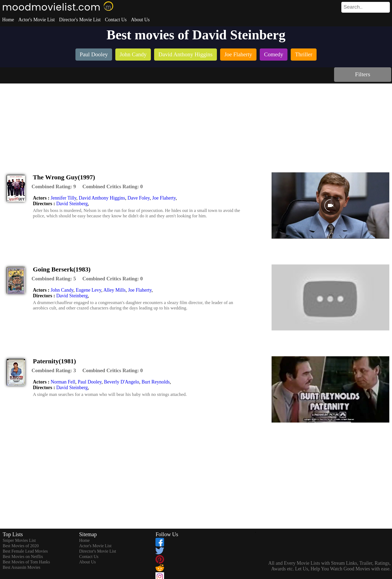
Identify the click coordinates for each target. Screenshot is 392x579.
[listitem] (94, 55)
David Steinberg (72, 204)
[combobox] (353, 7)
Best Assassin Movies (22, 567)
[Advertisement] (196, 124)
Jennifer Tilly (63, 198)
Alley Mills (115, 290)
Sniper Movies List (19, 540)
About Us (140, 20)
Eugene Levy (88, 290)
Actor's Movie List (37, 20)
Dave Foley (138, 198)
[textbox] (353, 7)
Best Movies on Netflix (23, 557)
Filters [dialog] (363, 74)
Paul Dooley (89, 382)
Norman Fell (63, 382)
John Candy (62, 290)
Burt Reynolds (156, 382)
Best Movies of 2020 (21, 546)
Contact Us (116, 20)
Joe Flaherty (164, 198)
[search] (366, 7)
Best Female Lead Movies (25, 551)
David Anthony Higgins (102, 198)
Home (8, 20)
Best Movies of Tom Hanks (26, 562)
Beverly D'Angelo (122, 382)
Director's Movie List (80, 20)
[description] (54, 187)
